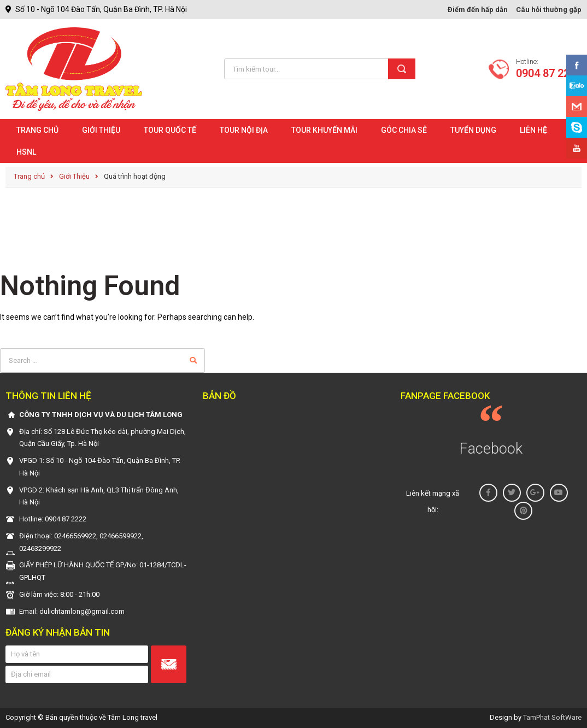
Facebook (491, 449)
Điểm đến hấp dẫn (478, 10)
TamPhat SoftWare (552, 717)
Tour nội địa (244, 130)
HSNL (26, 152)
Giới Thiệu (101, 130)
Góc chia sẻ (404, 130)
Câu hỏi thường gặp (549, 10)
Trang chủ (37, 130)
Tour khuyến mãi (324, 130)
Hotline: (549, 69)
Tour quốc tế (170, 130)
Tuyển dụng (473, 130)
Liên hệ (533, 130)
